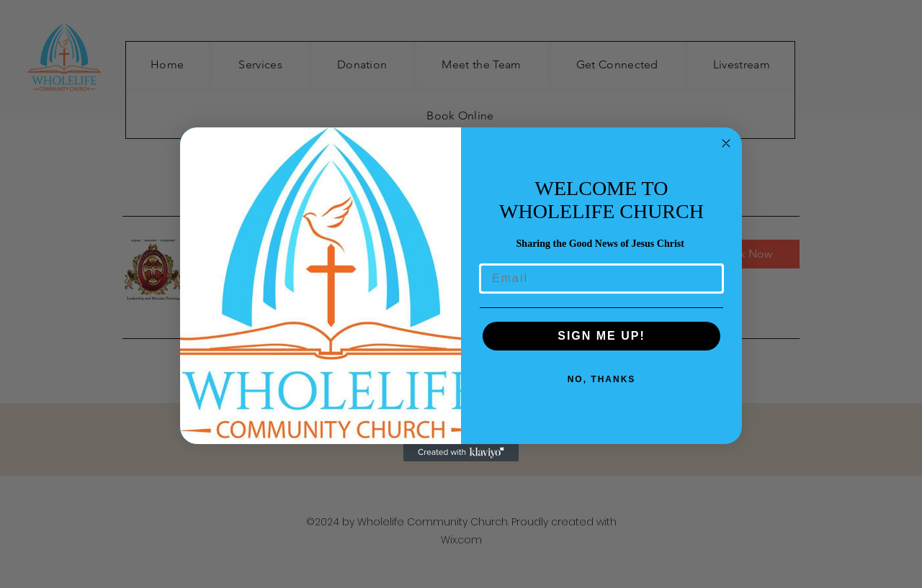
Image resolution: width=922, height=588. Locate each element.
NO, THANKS (602, 379)
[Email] (601, 279)
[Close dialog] (726, 143)
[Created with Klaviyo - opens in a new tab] (461, 453)
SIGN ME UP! (601, 336)
